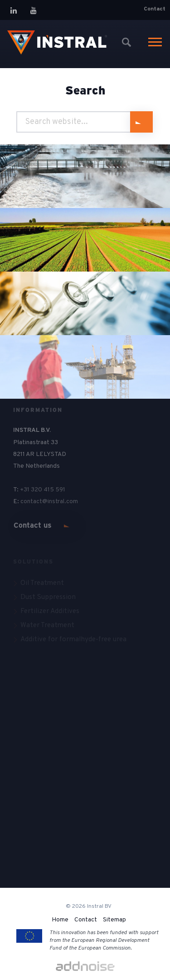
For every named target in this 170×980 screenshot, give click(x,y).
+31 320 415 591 (43, 490)
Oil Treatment (42, 583)
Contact (155, 9)
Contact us (33, 525)
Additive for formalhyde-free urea (73, 639)
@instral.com (61, 502)
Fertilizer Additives (50, 611)
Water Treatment (47, 625)
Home (60, 920)
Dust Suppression (48, 597)
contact (31, 502)
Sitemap (114, 920)
